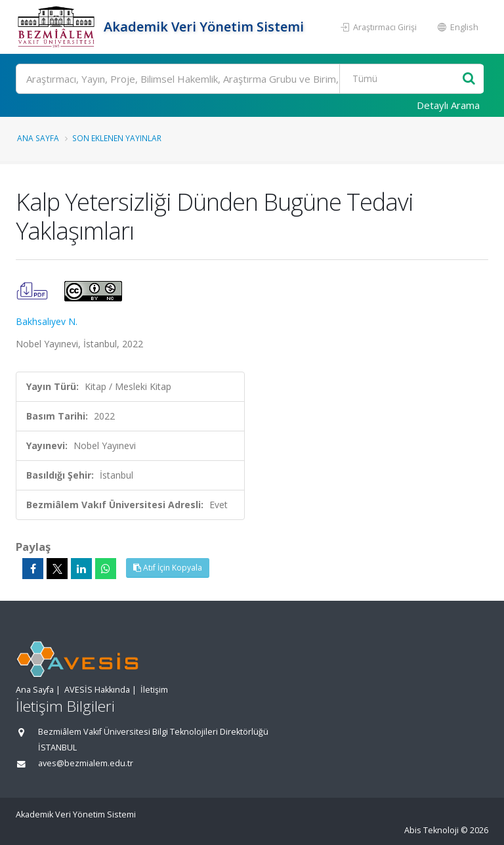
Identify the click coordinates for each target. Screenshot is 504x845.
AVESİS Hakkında (97, 690)
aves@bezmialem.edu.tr (86, 763)
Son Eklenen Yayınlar (117, 138)
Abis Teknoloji (431, 830)
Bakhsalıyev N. (47, 321)
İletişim (154, 690)
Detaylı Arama (448, 105)
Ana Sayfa (38, 138)
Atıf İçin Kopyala (168, 568)
